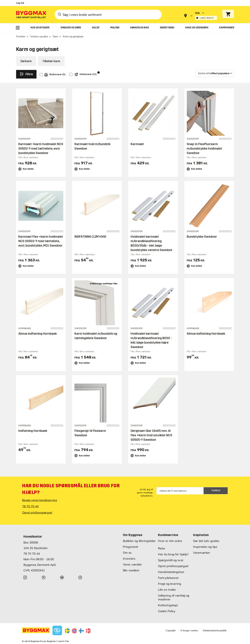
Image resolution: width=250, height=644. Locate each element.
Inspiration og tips (205, 547)
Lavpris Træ (63, 641)
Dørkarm (26, 61)
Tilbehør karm (51, 61)
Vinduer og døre (39, 36)
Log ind (20, 3)
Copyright (171, 630)
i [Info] (99, 72)
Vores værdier (132, 564)
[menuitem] (18, 28)
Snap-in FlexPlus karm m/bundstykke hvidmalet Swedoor (204, 148)
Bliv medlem (131, 570)
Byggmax (51, 641)
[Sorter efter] (215, 73)
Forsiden (21, 36)
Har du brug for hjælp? (173, 554)
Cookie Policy (167, 611)
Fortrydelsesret (168, 578)
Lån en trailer (167, 590)
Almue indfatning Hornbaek (38, 334)
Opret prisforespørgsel (37, 513)
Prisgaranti (130, 547)
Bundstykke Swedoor (202, 237)
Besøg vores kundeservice (40, 500)
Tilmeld (216, 491)
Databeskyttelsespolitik (215, 630)
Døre (55, 36)
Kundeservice (168, 535)
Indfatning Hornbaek (33, 431)
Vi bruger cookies (189, 630)
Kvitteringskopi (168, 605)
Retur (162, 548)
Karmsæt (137, 144)
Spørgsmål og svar (171, 560)
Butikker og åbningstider (139, 541)
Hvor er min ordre (170, 541)
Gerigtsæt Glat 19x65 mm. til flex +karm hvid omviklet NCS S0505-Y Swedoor (151, 435)
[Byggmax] (31, 14)
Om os (127, 553)
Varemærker (202, 553)
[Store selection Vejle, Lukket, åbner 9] (206, 16)
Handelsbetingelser (171, 572)
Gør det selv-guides (206, 541)
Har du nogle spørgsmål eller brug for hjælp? (71, 489)
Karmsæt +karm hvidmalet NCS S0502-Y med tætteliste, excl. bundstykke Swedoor (41, 148)
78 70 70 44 (30, 506)
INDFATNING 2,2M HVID (90, 237)
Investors (129, 559)
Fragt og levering (170, 584)
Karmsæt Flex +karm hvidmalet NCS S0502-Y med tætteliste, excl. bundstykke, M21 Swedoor (41, 241)
